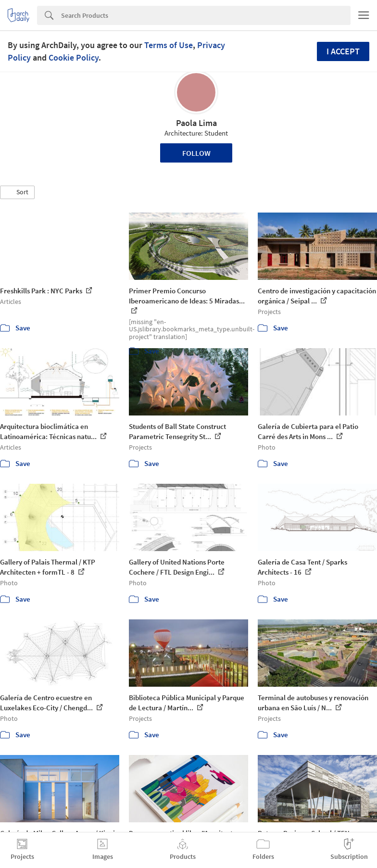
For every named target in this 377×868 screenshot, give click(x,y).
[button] (17, 192)
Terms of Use (169, 45)
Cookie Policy (74, 57)
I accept (343, 51)
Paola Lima (196, 123)
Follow (196, 153)
